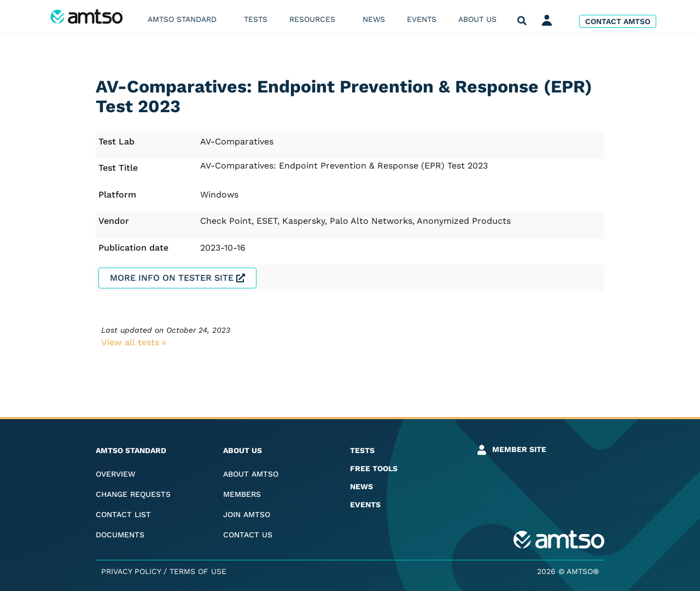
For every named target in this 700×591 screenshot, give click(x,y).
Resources (315, 19)
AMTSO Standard (185, 19)
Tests (256, 19)
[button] (522, 21)
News (374, 19)
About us (480, 19)
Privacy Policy (131, 571)
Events (422, 19)
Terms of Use (198, 571)
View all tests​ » (134, 342)
